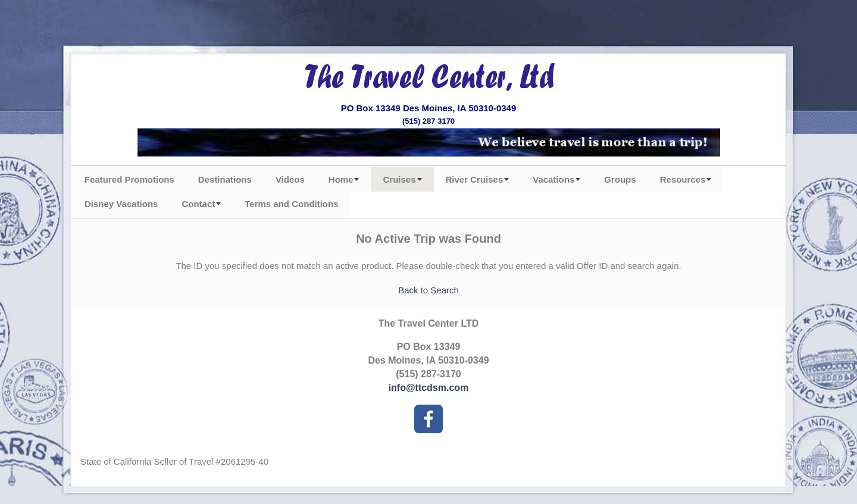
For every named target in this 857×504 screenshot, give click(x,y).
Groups (620, 179)
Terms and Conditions (291, 204)
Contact (198, 204)
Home (341, 179)
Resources (683, 179)
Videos (290, 179)
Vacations (553, 179)
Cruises (399, 179)
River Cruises (475, 179)
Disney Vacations (121, 204)
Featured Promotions (129, 179)
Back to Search (428, 290)
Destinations (225, 179)
